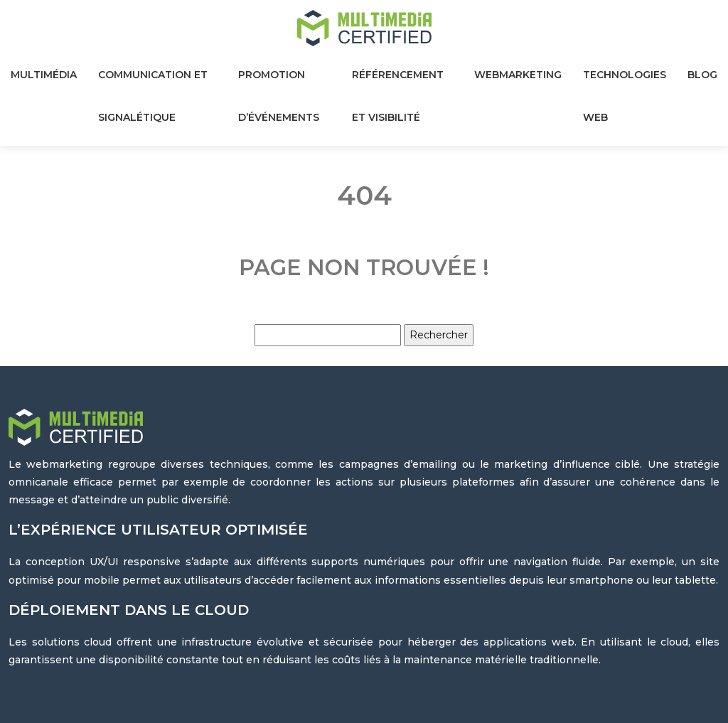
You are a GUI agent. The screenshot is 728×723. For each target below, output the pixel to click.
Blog (702, 75)
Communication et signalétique (153, 96)
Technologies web (625, 96)
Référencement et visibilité (398, 96)
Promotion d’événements (279, 96)
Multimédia (44, 75)
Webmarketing (518, 75)
